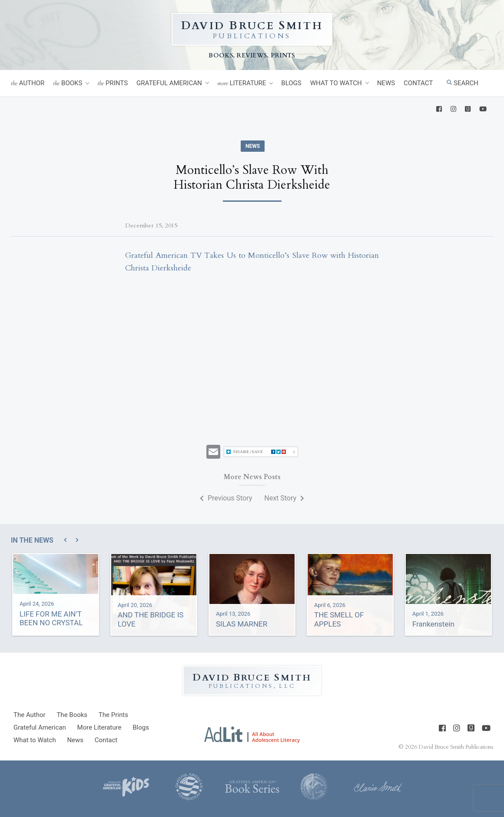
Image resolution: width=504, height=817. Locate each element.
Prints (113, 83)
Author (28, 83)
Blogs (291, 83)
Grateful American (169, 83)
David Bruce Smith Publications (456, 747)
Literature (242, 83)
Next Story (284, 498)
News (386, 83)
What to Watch (336, 83)
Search (463, 83)
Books (68, 83)
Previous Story (226, 498)
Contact (418, 83)
